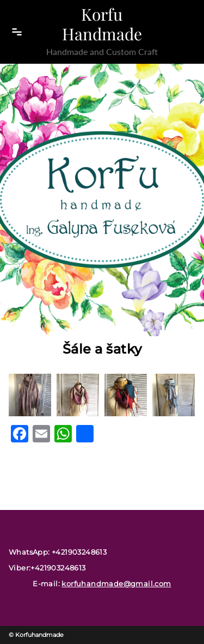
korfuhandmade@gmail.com (116, 584)
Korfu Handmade (102, 24)
